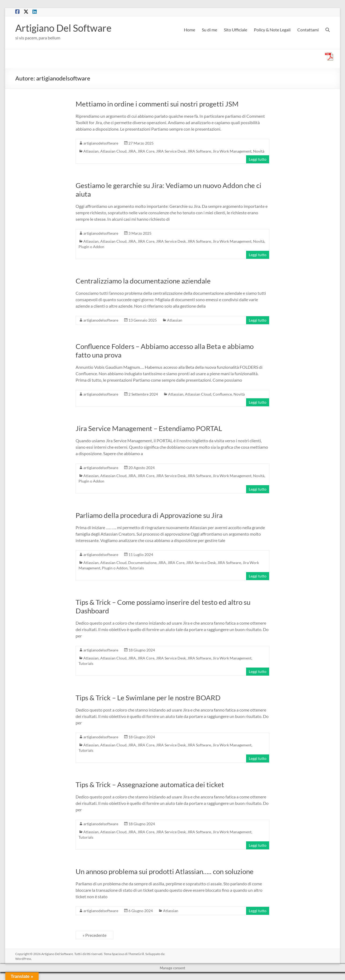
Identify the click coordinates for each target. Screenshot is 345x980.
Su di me (209, 30)
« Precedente (94, 935)
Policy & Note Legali (272, 30)
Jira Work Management (232, 151)
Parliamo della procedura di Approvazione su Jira (149, 515)
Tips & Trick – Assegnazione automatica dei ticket (150, 784)
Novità (259, 151)
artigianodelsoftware (101, 143)
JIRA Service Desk (171, 151)
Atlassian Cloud (113, 151)
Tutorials (137, 568)
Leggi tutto (258, 159)
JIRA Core (146, 151)
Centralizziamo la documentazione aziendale (143, 281)
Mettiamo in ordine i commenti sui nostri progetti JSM (157, 104)
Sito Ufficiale (235, 30)
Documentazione (142, 563)
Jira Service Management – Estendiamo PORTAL (149, 428)
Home (190, 30)
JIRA (132, 151)
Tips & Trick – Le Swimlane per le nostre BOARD (148, 698)
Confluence (222, 394)
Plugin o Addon (91, 247)
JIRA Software (199, 151)
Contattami (308, 30)
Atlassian (91, 151)
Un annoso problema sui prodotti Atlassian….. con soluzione (165, 871)
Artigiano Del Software (63, 28)
